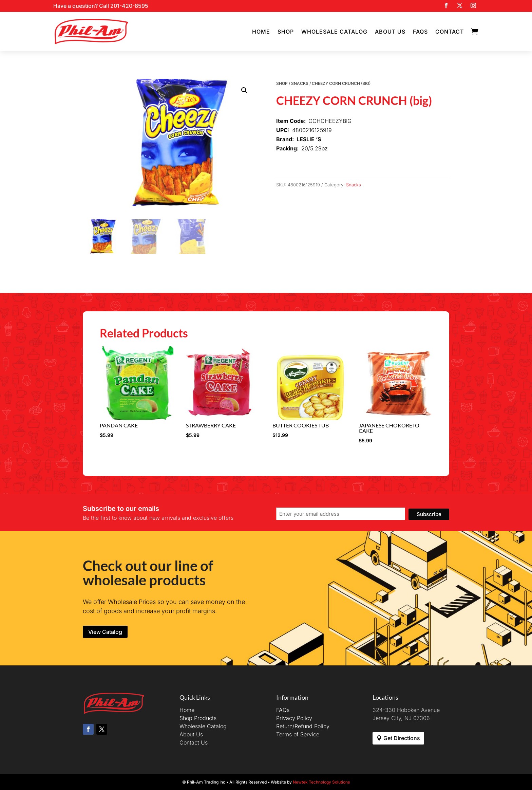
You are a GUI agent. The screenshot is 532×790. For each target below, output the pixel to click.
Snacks (300, 83)
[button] (244, 90)
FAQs (420, 32)
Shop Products (198, 718)
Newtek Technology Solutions (321, 782)
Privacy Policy (294, 718)
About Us (390, 32)
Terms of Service (298, 734)
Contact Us (194, 742)
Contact (450, 32)
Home (261, 32)
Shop (286, 32)
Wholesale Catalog (334, 32)
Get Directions (402, 738)
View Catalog (105, 632)
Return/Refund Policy (303, 726)
